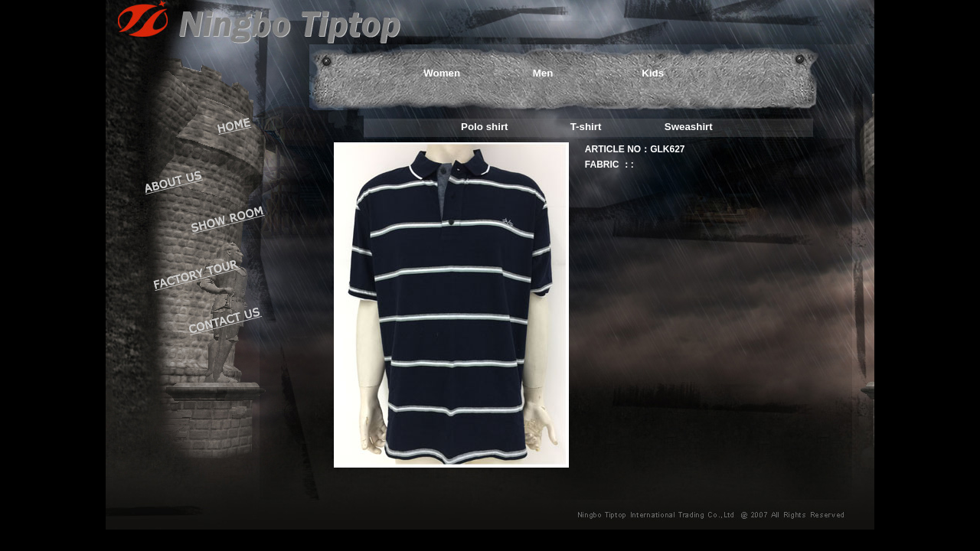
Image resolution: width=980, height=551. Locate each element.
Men (543, 73)
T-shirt (586, 127)
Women (442, 73)
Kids (653, 73)
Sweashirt (689, 127)
